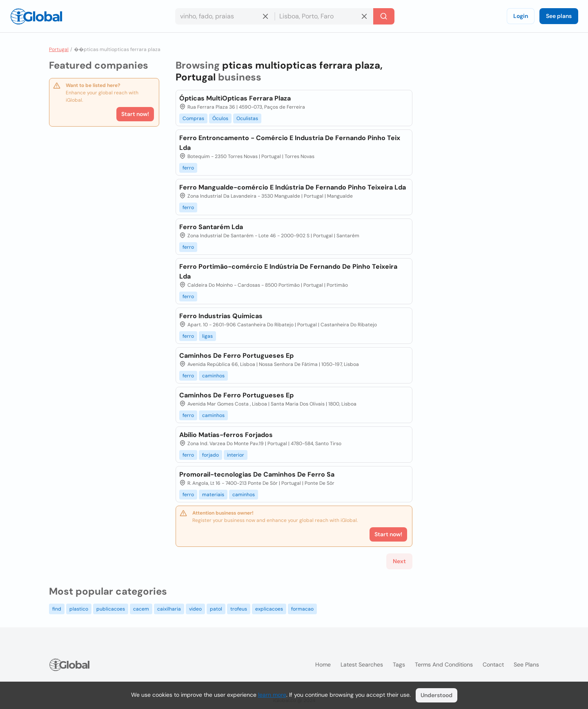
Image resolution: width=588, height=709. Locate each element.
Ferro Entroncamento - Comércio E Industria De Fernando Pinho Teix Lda (290, 143)
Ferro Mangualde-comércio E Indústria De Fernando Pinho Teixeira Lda (293, 187)
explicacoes (269, 609)
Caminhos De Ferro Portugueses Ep (236, 356)
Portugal (59, 49)
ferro (188, 168)
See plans (559, 16)
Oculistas (247, 118)
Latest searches (362, 664)
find (57, 609)
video (195, 609)
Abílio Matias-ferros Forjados (226, 435)
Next (399, 561)
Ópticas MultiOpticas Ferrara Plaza (235, 98)
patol (216, 609)
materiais (213, 495)
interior (236, 455)
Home (323, 664)
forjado (210, 455)
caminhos (213, 376)
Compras (193, 118)
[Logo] (36, 16)
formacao (302, 609)
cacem (141, 609)
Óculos (220, 118)
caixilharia (169, 609)
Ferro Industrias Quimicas (221, 316)
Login (521, 16)
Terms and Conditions (444, 664)
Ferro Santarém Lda (211, 227)
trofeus (239, 609)
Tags (399, 664)
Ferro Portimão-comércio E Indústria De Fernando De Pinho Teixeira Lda (288, 271)
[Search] (384, 16)
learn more (272, 695)
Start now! (135, 114)
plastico (79, 609)
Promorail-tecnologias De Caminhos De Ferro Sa (257, 474)
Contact (493, 664)
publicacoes (111, 609)
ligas (207, 336)
